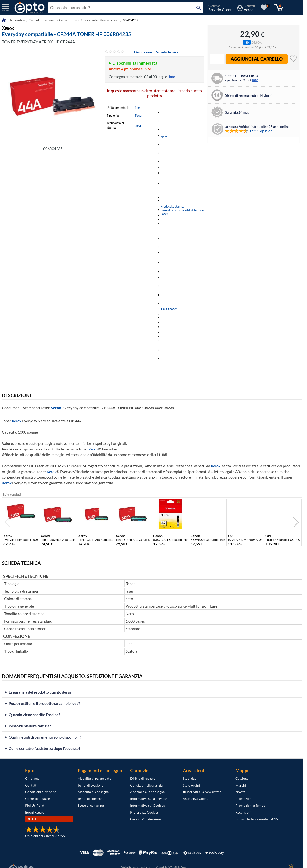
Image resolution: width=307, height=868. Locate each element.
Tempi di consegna (91, 799)
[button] (296, 522)
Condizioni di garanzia (146, 785)
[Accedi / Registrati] (246, 10)
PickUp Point (35, 805)
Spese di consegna (91, 805)
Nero (164, 137)
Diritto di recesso (143, 778)
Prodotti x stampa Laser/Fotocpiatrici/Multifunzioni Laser (182, 210)
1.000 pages (169, 309)
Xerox (56, 408)
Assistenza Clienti (196, 799)
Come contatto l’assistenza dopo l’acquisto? (44, 748)
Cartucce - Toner (69, 20)
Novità (240, 792)
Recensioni (243, 812)
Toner (139, 116)
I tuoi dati (190, 778)
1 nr (137, 108)
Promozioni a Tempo (250, 805)
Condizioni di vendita (41, 792)
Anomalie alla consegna (147, 792)
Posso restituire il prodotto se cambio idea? (44, 703)
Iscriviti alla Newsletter (202, 792)
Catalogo (242, 778)
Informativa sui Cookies (148, 805)
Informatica (17, 20)
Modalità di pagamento (94, 778)
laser (138, 125)
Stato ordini (191, 785)
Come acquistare (37, 799)
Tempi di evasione (90, 785)
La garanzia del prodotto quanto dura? (40, 692)
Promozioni (244, 799)
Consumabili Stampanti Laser (101, 20)
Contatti (31, 785)
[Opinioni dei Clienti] (43, 832)
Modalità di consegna (93, 792)
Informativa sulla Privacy (148, 799)
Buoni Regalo (35, 812)
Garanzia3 (146, 819)
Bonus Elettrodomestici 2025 (257, 819)
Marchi (241, 785)
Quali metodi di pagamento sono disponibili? (45, 737)
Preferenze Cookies (144, 812)
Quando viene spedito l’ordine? (35, 715)
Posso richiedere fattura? (30, 726)
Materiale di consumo (42, 20)
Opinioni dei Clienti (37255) (45, 836)
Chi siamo (32, 778)
